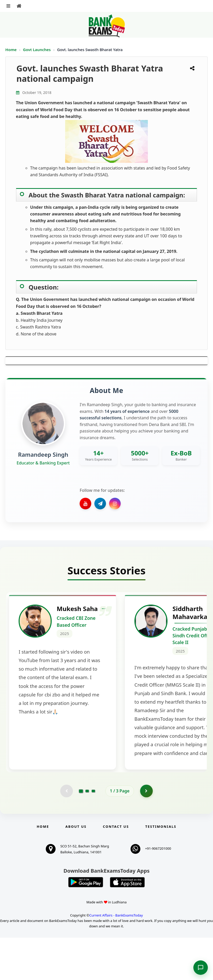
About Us (76, 869)
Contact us (116, 869)
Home (11, 50)
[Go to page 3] (93, 833)
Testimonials (161, 869)
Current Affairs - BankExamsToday (116, 958)
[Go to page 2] (87, 833)
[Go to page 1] (81, 833)
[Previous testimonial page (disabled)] (66, 833)
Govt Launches (37, 50)
